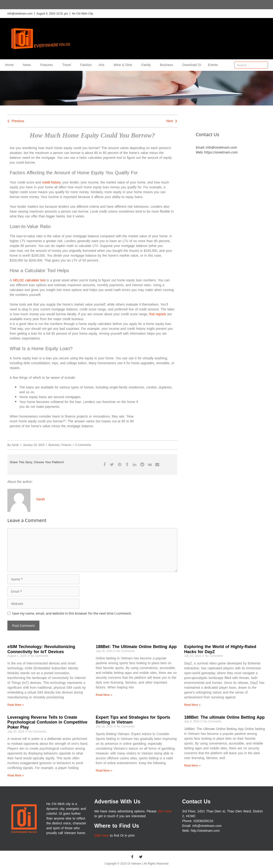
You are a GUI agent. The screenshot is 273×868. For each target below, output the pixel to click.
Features (48, 65)
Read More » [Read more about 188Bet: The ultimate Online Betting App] (192, 766)
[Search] (264, 65)
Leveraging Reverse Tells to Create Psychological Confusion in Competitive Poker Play (47, 722)
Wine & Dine (124, 65)
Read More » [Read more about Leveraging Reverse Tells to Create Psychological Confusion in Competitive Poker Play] (16, 775)
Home (10, 65)
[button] (104, 464)
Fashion (86, 65)
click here (165, 811)
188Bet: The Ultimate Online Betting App (136, 647)
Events (213, 65)
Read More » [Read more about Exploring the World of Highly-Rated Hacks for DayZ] (192, 705)
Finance (66, 445)
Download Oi (192, 65)
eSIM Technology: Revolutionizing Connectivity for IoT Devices (41, 649)
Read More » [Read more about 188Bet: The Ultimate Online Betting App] (104, 695)
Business (168, 65)
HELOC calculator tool (29, 280)
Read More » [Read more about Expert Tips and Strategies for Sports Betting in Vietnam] (104, 771)
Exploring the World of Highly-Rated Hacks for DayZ (220, 649)
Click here (102, 836)
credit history (51, 182)
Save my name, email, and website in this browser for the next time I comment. (72, 613)
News (28, 65)
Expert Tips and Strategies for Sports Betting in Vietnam (133, 720)
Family (147, 65)
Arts (103, 65)
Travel (68, 65)
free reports (158, 314)
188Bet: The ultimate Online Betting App (224, 717)
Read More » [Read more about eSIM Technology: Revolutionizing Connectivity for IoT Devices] (16, 705)
